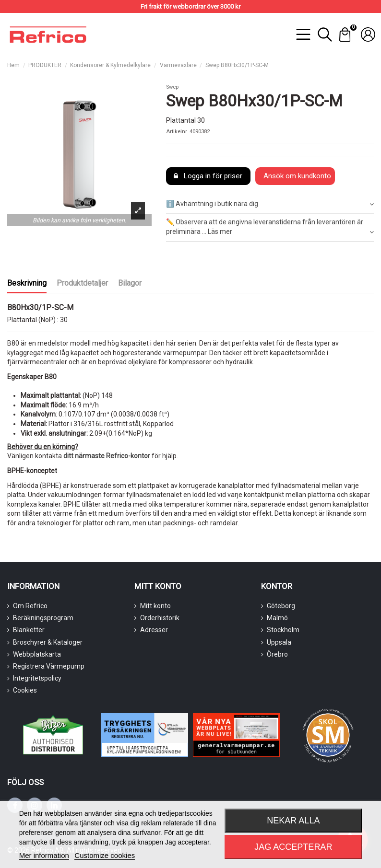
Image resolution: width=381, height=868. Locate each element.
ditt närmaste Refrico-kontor (107, 456)
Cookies (25, 690)
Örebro (277, 654)
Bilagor (130, 283)
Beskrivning (27, 283)
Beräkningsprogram (43, 618)
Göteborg (281, 606)
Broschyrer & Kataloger (48, 642)
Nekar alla (293, 821)
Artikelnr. (177, 132)
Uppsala (279, 642)
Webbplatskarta (37, 654)
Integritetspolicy (37, 678)
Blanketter (29, 630)
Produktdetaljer (82, 283)
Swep (172, 87)
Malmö (277, 618)
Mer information (44, 855)
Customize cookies (105, 855)
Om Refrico (30, 606)
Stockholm (283, 630)
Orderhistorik (160, 618)
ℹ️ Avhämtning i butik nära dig (270, 204)
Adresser (154, 630)
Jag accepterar (293, 847)
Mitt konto (155, 606)
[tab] (270, 204)
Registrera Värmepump (49, 666)
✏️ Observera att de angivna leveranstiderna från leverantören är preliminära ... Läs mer (270, 227)
